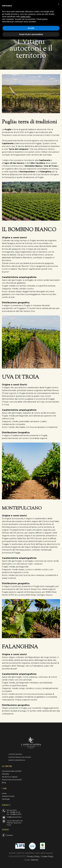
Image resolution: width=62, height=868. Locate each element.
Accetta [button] (31, 28)
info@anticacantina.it (14, 817)
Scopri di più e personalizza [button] (31, 34)
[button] (59, 4)
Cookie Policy (47, 856)
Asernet (35, 860)
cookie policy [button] (25, 17)
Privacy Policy (34, 856)
